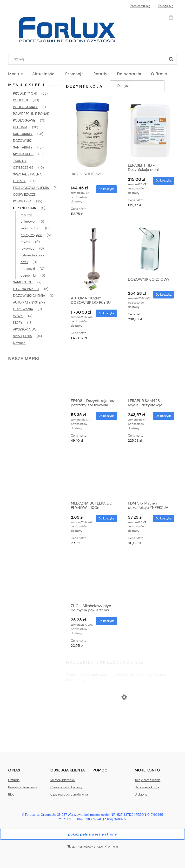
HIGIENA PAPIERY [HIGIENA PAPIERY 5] (26, 289)
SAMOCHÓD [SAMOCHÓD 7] (23, 282)
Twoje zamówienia (148, 780)
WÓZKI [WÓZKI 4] (18, 316)
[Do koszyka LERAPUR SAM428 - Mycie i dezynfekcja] (164, 416)
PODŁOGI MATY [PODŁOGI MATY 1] (25, 107)
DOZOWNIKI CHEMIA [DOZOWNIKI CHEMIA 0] (29, 296)
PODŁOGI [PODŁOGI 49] (20, 100)
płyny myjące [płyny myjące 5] (31, 235)
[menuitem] (20, 74)
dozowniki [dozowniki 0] (28, 275)
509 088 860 (73, 819)
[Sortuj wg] (137, 86)
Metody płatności (63, 780)
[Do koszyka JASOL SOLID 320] (106, 189)
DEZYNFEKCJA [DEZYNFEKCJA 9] (25, 208)
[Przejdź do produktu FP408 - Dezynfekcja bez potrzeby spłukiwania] (93, 372)
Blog (11, 794)
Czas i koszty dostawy (66, 787)
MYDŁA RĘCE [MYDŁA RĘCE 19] (23, 154)
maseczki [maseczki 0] (28, 269)
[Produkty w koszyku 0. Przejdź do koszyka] (172, 17)
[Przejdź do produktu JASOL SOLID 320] (93, 134)
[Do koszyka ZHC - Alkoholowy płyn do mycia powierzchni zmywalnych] (106, 621)
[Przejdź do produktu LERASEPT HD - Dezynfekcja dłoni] (150, 130)
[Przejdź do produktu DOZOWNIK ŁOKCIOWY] (150, 249)
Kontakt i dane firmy (23, 787)
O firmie (14, 780)
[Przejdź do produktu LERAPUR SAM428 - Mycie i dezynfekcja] (150, 372)
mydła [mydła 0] (25, 242)
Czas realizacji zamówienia (69, 794)
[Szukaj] (171, 59)
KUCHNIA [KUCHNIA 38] (20, 127)
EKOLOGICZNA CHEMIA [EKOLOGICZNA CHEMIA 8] (31, 188)
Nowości (20, 343)
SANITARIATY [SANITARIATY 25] (23, 134)
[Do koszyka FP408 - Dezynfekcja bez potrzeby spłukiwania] (106, 416)
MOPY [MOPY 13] (18, 323)
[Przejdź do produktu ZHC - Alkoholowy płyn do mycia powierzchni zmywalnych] (93, 577)
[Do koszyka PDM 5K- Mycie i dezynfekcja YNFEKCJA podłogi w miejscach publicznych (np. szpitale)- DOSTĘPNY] (164, 518)
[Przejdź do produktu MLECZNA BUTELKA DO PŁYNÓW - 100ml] (93, 474)
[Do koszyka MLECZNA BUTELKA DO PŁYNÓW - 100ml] (106, 518)
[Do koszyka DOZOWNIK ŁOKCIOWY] (164, 295)
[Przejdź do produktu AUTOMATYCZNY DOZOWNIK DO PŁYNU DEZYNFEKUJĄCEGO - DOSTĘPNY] (93, 259)
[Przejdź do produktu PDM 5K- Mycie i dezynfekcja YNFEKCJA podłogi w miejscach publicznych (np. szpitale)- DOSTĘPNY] (150, 474)
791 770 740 (94, 819)
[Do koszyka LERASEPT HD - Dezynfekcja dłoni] (164, 181)
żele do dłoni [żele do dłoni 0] (30, 228)
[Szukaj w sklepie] (88, 59)
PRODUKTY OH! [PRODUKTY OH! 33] (25, 93)
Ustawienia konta (147, 787)
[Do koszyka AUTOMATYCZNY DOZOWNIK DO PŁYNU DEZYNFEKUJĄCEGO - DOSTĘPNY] (106, 313)
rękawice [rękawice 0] (27, 248)
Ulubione (141, 794)
